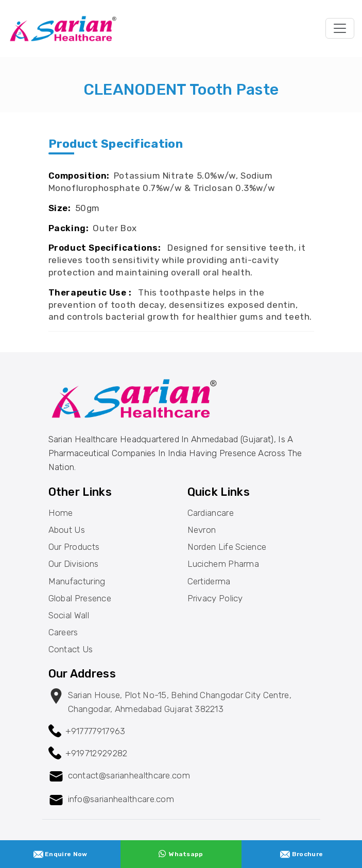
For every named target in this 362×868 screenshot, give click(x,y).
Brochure (301, 854)
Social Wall (69, 615)
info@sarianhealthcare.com (121, 799)
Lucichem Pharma (223, 564)
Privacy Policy (215, 598)
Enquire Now (61, 854)
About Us (67, 530)
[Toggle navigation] (340, 28)
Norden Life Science (227, 547)
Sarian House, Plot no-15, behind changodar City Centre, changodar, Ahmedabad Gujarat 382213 (180, 702)
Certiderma (209, 581)
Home (61, 513)
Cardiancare (211, 513)
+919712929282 (97, 753)
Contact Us (71, 649)
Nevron (202, 530)
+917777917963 (96, 731)
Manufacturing (77, 581)
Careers (63, 632)
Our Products (74, 547)
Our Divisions (74, 564)
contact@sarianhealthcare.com (129, 775)
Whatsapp (181, 854)
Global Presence (80, 598)
